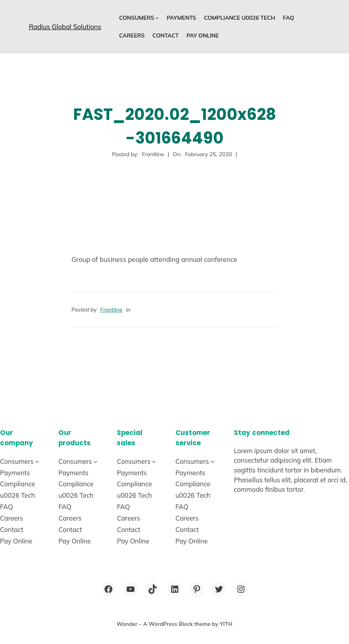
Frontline (111, 310)
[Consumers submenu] (157, 18)
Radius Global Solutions (65, 27)
